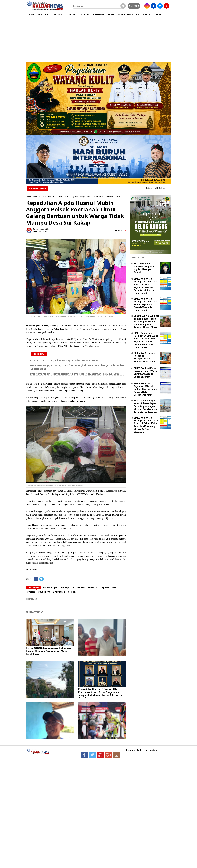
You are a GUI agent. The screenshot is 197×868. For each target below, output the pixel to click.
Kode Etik (142, 750)
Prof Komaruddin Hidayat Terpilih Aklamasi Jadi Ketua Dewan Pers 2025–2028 (75, 374)
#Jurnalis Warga (110, 588)
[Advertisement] (99, 39)
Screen (134, 6)
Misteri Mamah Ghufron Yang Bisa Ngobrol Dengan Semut (144, 268)
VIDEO (146, 15)
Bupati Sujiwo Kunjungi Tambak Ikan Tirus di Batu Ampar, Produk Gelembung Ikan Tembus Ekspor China (146, 322)
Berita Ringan (38, 197)
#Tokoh (72, 592)
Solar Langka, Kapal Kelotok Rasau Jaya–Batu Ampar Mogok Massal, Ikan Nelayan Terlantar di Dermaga (146, 406)
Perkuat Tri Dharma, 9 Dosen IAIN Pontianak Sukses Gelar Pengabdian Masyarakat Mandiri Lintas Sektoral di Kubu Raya (100, 694)
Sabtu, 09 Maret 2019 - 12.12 (43, 231)
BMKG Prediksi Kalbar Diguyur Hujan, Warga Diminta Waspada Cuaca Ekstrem (146, 372)
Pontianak (109, 197)
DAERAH (73, 15)
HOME (31, 15)
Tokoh (117, 197)
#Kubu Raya (44, 592)
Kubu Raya (98, 197)
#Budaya (65, 588)
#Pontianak (59, 592)
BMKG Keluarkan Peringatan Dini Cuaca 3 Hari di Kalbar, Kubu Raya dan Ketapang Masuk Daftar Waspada (146, 425)
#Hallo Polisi (79, 588)
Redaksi (130, 750)
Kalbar (90, 197)
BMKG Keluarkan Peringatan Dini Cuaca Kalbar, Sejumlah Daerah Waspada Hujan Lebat (146, 304)
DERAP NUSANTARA (129, 15)
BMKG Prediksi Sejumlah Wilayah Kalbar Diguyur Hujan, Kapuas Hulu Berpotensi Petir (146, 389)
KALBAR (58, 15)
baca (118, 231)
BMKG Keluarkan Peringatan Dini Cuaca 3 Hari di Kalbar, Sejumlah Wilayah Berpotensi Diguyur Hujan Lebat (146, 286)
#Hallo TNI (93, 588)
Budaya (48, 197)
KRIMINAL (99, 15)
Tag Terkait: (33, 588)
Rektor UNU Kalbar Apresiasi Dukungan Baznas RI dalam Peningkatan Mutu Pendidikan (48, 651)
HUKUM (85, 15)
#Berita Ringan (50, 588)
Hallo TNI (68, 197)
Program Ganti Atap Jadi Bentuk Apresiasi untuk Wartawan (64, 360)
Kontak (153, 750)
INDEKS (157, 15)
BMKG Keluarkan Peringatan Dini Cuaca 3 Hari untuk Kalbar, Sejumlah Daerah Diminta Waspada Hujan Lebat (146, 340)
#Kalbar (31, 592)
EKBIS (111, 15)
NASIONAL (44, 15)
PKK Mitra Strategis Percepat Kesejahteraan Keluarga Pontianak (145, 357)
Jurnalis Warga (79, 197)
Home (28, 197)
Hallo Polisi (58, 197)
